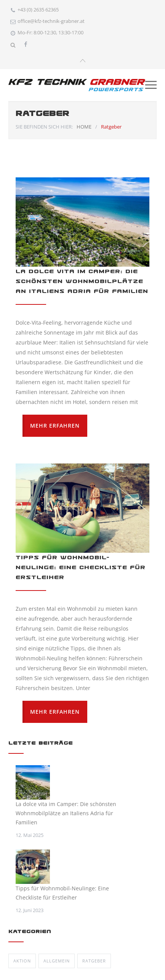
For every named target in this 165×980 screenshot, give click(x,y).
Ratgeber (94, 960)
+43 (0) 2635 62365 (38, 10)
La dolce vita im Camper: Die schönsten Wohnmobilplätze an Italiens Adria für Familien (82, 280)
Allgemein (57, 960)
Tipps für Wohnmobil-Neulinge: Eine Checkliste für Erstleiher (81, 566)
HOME (84, 126)
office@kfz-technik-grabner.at (51, 21)
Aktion (22, 960)
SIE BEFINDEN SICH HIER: (44, 126)
